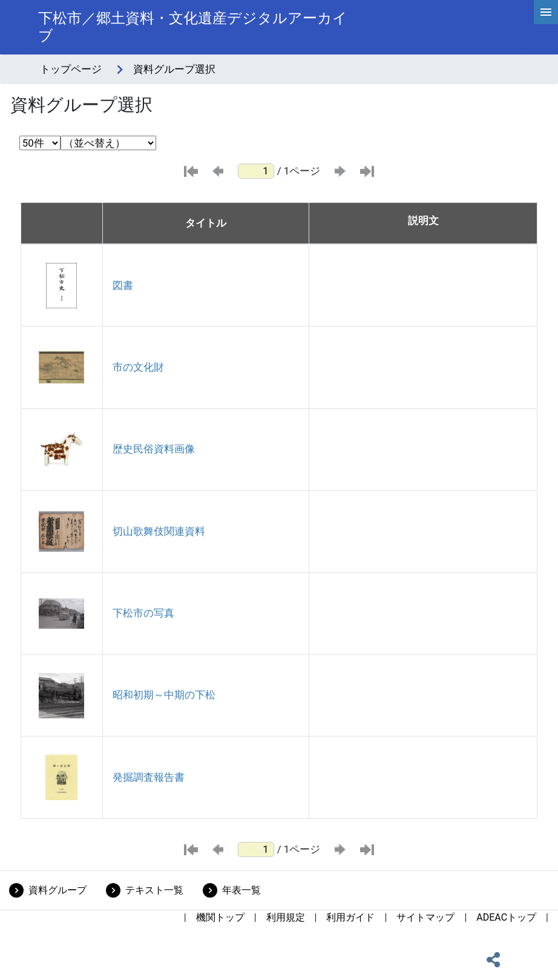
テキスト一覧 (154, 890)
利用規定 (286, 917)
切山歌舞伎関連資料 (159, 531)
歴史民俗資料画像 (154, 449)
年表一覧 (241, 890)
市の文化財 (138, 367)
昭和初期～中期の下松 (164, 695)
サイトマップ (425, 917)
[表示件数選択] (40, 143)
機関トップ (220, 917)
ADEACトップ (506, 917)
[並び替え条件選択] (108, 143)
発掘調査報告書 (149, 777)
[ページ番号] (256, 171)
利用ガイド (350, 917)
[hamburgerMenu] (546, 12)
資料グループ (57, 890)
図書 (123, 285)
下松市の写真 (143, 613)
